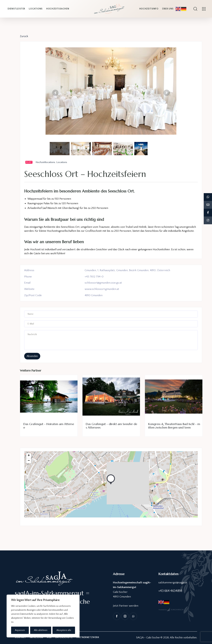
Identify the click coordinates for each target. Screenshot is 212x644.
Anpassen (20, 630)
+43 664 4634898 (170, 591)
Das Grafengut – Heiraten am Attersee (49, 426)
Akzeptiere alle (64, 630)
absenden (32, 356)
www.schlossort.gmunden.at (102, 289)
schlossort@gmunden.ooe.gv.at (103, 283)
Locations (62, 162)
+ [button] (29, 456)
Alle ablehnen (41, 630)
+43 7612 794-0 (94, 277)
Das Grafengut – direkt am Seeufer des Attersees (111, 426)
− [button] (29, 461)
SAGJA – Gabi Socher (148, 638)
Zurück (24, 36)
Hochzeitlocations (45, 162)
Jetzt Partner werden (126, 606)
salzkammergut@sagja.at (173, 583)
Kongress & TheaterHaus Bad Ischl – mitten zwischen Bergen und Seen (174, 426)
